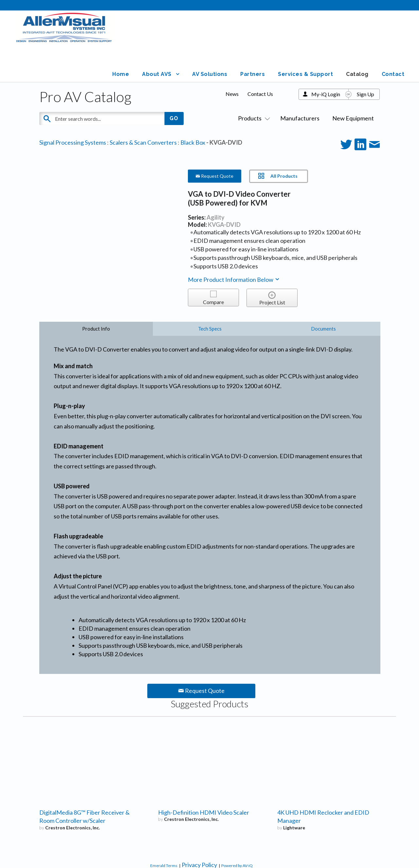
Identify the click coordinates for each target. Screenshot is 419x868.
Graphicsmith (381, 851)
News (232, 59)
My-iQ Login (326, 59)
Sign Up (365, 59)
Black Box (193, 108)
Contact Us (260, 59)
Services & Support (311, 39)
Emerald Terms (164, 831)
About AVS (168, 39)
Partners (261, 39)
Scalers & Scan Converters (143, 108)
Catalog (360, 39)
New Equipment (353, 83)
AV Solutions (220, 39)
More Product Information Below (234, 245)
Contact (394, 39)
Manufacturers (300, 83)
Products (253, 83)
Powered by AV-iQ (237, 831)
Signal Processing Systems (73, 108)
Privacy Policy (199, 830)
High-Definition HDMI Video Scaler (204, 778)
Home (133, 39)
